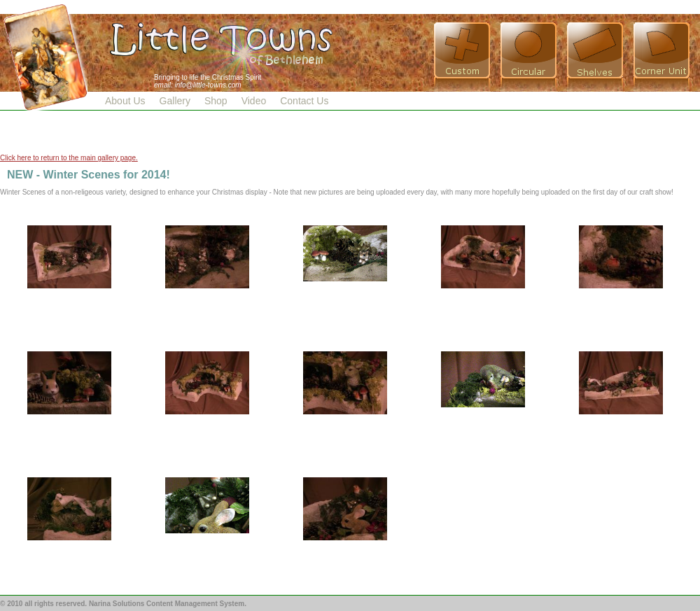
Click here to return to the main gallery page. (69, 158)
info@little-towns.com (208, 85)
